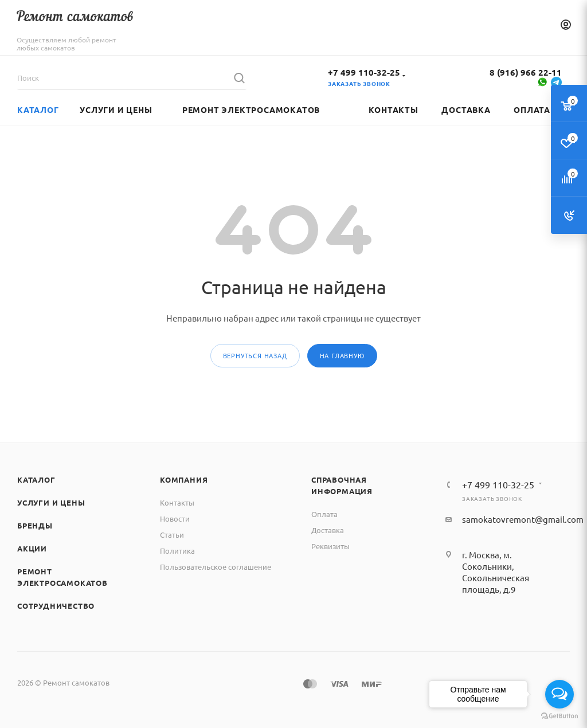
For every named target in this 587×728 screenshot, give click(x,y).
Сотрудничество (56, 606)
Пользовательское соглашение (216, 567)
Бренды (35, 525)
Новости (175, 518)
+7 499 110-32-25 (364, 72)
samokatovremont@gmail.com (523, 519)
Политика (177, 551)
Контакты (177, 502)
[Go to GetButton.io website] (559, 716)
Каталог (36, 480)
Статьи (172, 535)
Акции (32, 548)
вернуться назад (255, 355)
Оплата (324, 514)
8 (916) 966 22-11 (526, 72)
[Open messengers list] (559, 694)
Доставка (328, 530)
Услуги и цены (51, 502)
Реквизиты (330, 546)
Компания (184, 480)
